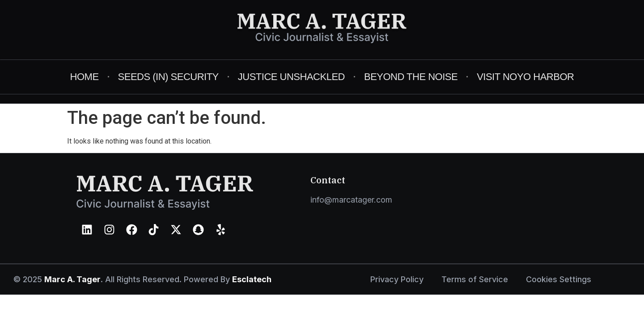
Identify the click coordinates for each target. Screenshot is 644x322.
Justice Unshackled (291, 77)
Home (85, 77)
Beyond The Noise (411, 77)
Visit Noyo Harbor (525, 77)
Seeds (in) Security (168, 77)
